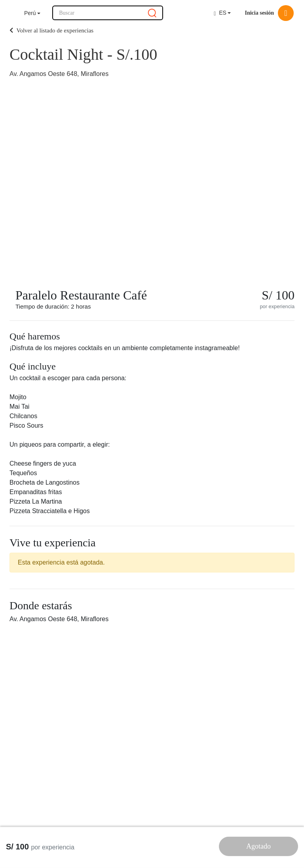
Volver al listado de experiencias (51, 30)
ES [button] (220, 13)
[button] (32, 13)
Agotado (258, 846)
